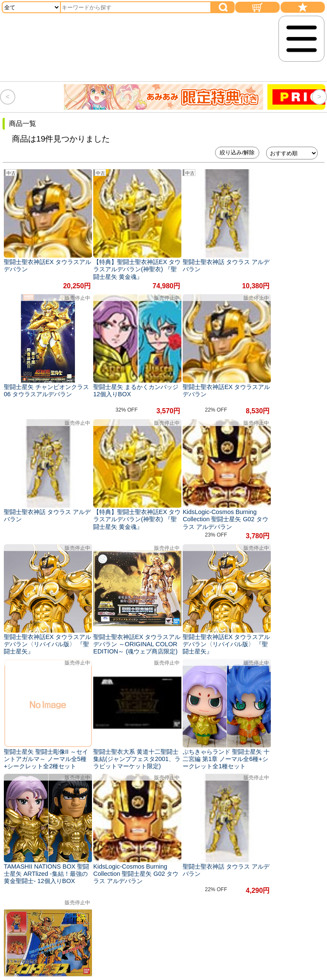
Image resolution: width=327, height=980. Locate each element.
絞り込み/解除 (237, 152)
